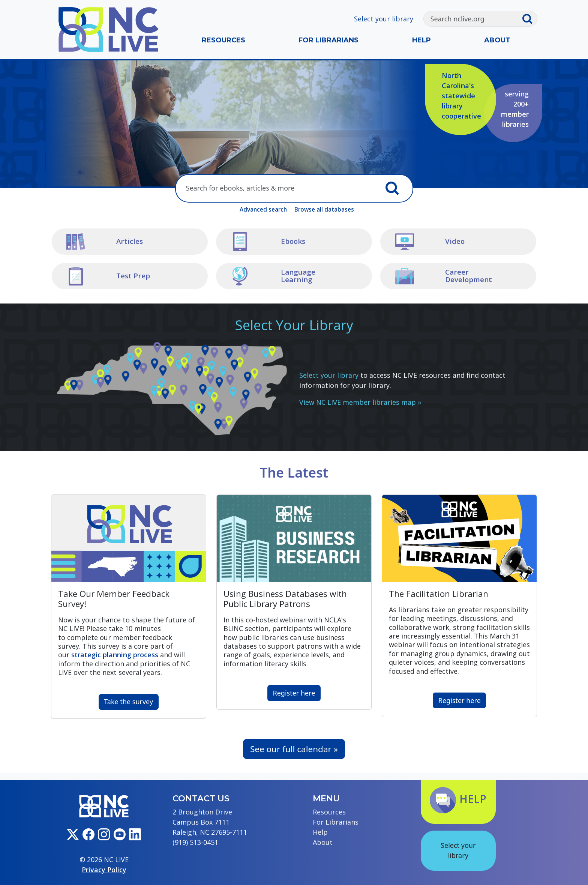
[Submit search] (529, 19)
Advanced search (263, 209)
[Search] (472, 19)
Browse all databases (324, 209)
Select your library (384, 19)
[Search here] (278, 188)
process (115, 655)
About (497, 40)
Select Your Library (294, 325)
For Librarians (328, 40)
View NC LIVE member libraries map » (360, 402)
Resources (223, 40)
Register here (294, 693)
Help (421, 40)
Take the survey (128, 702)
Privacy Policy (104, 870)
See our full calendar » (294, 749)
